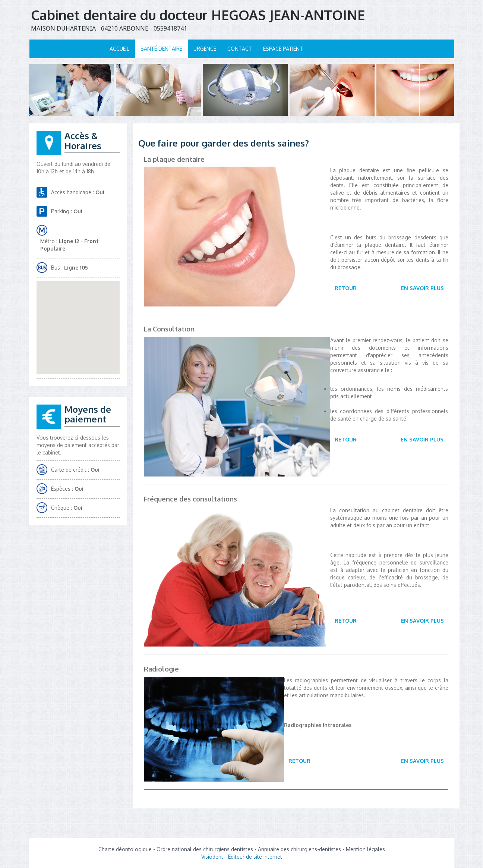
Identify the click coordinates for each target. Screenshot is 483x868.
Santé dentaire (161, 49)
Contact (240, 49)
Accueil (119, 49)
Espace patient (283, 49)
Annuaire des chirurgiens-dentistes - (302, 849)
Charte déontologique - (127, 849)
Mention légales (365, 849)
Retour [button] (346, 288)
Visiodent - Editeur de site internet (242, 857)
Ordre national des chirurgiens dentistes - (207, 849)
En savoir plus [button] (422, 288)
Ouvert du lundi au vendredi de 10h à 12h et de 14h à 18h (73, 168)
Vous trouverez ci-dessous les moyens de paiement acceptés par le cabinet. (78, 445)
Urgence (205, 49)
